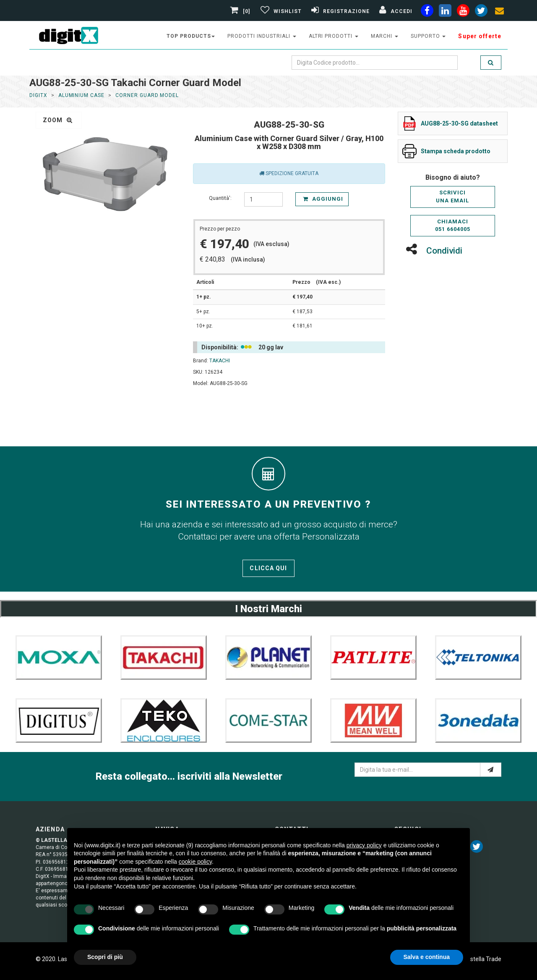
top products (191, 36)
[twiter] (481, 12)
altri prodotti (334, 36)
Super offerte (480, 36)
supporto (428, 36)
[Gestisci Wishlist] (280, 11)
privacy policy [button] (364, 845)
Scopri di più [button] (105, 957)
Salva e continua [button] (427, 957)
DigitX (38, 95)
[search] (491, 63)
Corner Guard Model (147, 95)
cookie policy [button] (195, 862)
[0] (241, 11)
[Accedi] (395, 11)
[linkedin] (445, 12)
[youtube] (463, 12)
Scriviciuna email (452, 197)
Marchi (385, 36)
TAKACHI (220, 361)
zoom (58, 120)
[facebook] (427, 12)
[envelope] (499, 12)
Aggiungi (323, 199)
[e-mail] (491, 770)
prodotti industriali (262, 36)
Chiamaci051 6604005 (453, 225)
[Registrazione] (339, 11)
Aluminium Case (81, 95)
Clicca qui (268, 568)
